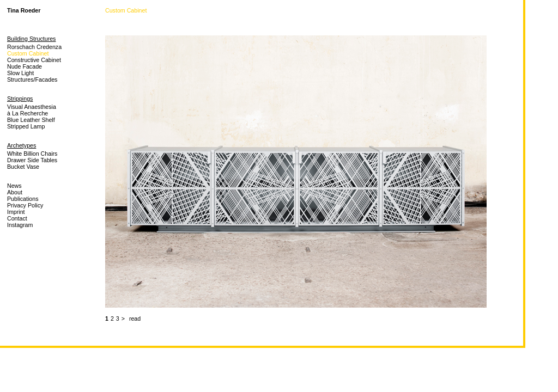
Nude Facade (25, 66)
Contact (17, 218)
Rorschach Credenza (34, 47)
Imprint (16, 212)
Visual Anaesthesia (32, 107)
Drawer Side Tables (32, 160)
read (134, 318)
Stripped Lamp (26, 126)
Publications (23, 199)
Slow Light (20, 73)
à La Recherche (28, 113)
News (14, 186)
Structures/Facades (32, 79)
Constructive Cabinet (34, 60)
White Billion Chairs (32, 154)
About (15, 192)
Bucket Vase (23, 167)
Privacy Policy (25, 205)
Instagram (20, 225)
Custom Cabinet (28, 53)
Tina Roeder (24, 10)
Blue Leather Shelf (31, 120)
